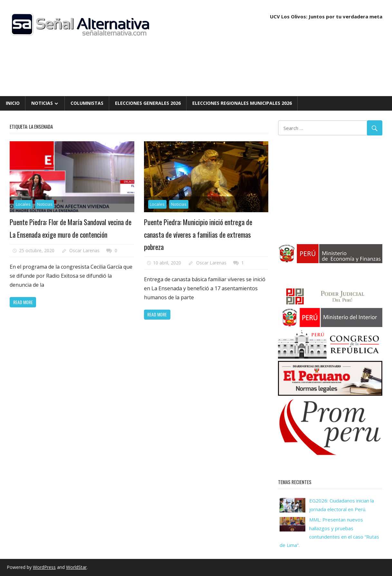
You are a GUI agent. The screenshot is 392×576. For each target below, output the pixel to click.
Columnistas (87, 103)
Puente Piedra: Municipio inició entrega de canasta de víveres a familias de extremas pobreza (198, 234)
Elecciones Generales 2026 (148, 103)
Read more (23, 302)
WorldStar (76, 567)
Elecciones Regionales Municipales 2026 (242, 103)
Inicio (13, 103)
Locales (23, 204)
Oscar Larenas (84, 250)
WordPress (44, 567)
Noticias (42, 103)
